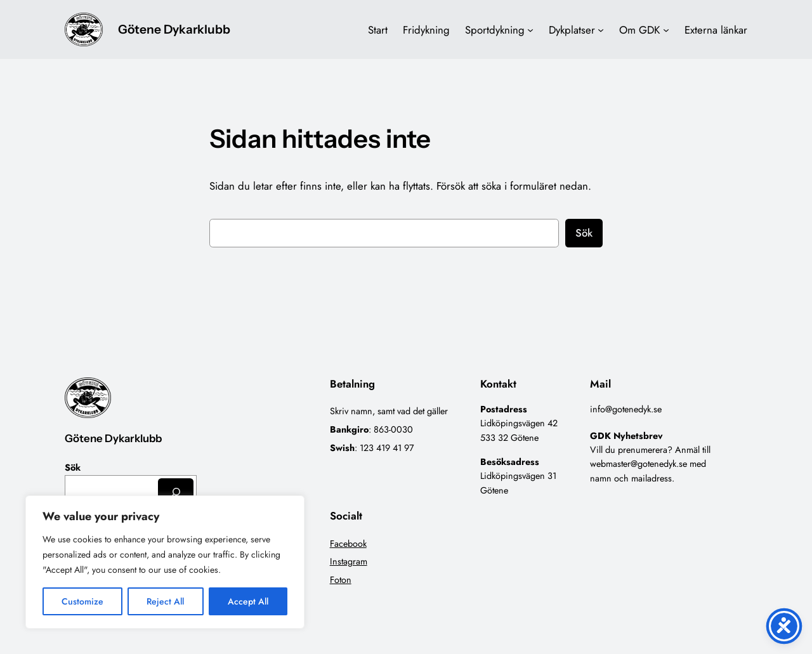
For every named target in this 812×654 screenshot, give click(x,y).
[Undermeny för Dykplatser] (601, 30)
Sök (584, 233)
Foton (341, 580)
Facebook (348, 544)
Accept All (248, 601)
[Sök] (176, 492)
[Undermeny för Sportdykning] (530, 30)
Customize (82, 601)
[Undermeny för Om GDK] (666, 30)
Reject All (165, 601)
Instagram (349, 561)
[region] (165, 562)
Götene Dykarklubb (174, 29)
